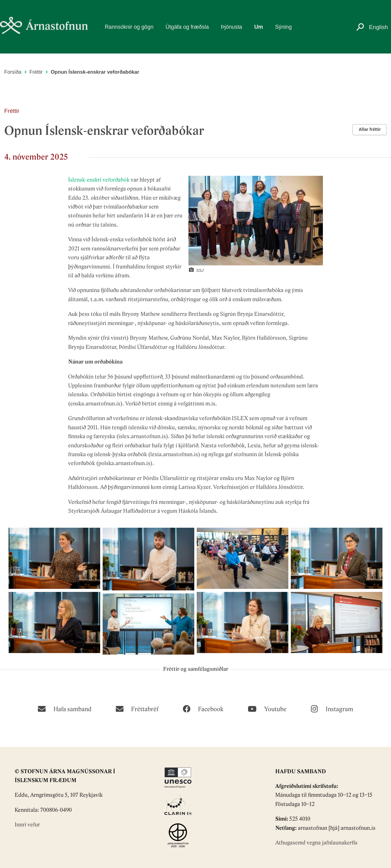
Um (259, 27)
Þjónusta (231, 27)
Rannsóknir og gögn (129, 27)
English (378, 27)
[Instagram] (332, 708)
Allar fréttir (370, 129)
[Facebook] (203, 708)
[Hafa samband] (64, 708)
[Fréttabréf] (137, 708)
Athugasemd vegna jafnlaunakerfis (316, 843)
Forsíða (13, 72)
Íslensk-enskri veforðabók (99, 180)
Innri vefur (27, 825)
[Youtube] (267, 708)
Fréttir (36, 72)
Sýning (283, 27)
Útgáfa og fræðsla (187, 27)
